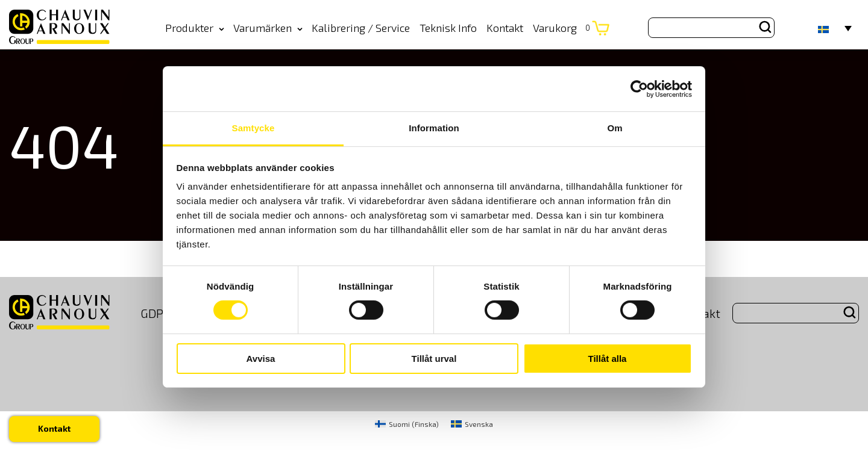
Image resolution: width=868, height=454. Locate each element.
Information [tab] (434, 128)
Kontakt (505, 28)
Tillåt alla (608, 359)
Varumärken (268, 28)
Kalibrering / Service (361, 28)
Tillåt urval (434, 359)
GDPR (156, 313)
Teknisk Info (448, 28)
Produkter (195, 28)
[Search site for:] (711, 28)
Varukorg (561, 28)
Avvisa (261, 359)
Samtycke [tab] (253, 128)
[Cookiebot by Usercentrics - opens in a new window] (639, 89)
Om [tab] (615, 128)
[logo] (59, 27)
